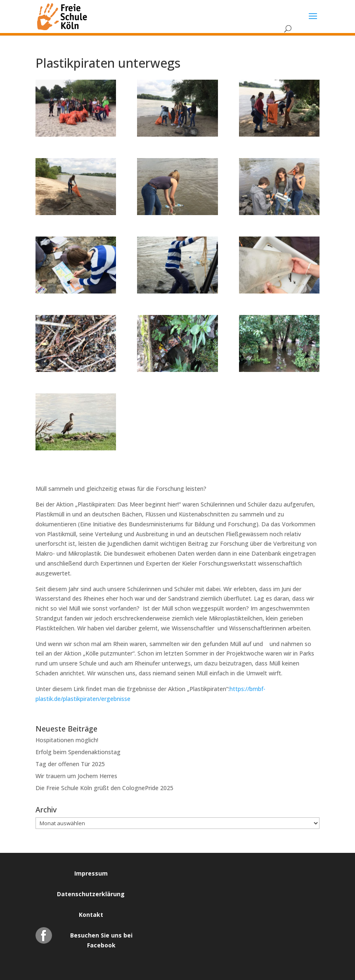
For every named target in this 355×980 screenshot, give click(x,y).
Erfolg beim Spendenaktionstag (78, 752)
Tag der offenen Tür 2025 (70, 764)
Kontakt (91, 915)
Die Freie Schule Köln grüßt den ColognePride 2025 (104, 788)
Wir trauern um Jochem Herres (76, 776)
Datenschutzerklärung (91, 894)
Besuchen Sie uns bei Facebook (101, 937)
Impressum (91, 873)
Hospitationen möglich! (67, 740)
